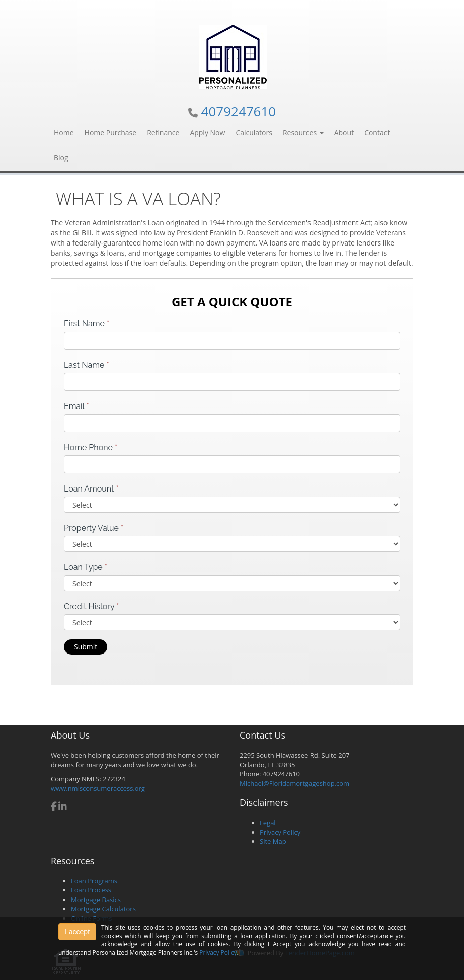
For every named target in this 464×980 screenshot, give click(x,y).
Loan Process (91, 890)
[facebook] (54, 807)
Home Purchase (111, 133)
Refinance (163, 133)
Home (64, 133)
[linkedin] (63, 807)
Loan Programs (94, 881)
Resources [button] (303, 133)
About (344, 133)
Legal (268, 823)
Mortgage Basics (96, 900)
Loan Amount (91, 489)
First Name (87, 324)
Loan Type (86, 567)
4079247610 (239, 111)
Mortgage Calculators (103, 909)
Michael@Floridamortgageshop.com (294, 783)
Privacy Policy (280, 832)
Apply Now (207, 133)
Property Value (94, 528)
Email (76, 406)
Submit (86, 647)
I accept (77, 932)
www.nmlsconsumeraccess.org (98, 788)
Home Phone (91, 447)
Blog (61, 158)
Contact (377, 133)
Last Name (87, 365)
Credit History (91, 606)
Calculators (254, 133)
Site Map (273, 841)
